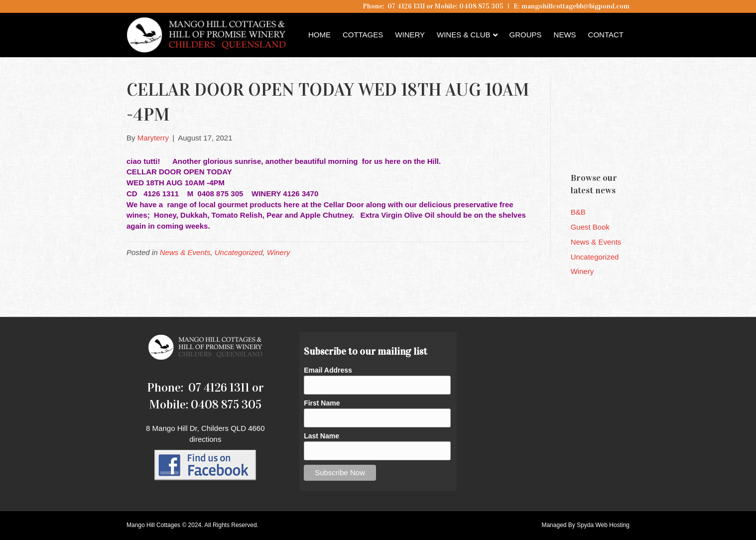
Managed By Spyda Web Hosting (585, 525)
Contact (606, 35)
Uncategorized (239, 252)
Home (319, 35)
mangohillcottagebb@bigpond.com (575, 6)
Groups (526, 35)
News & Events (185, 252)
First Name (322, 403)
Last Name (321, 436)
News (565, 35)
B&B (578, 212)
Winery (410, 35)
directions (205, 439)
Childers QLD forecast (630, 147)
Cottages (363, 35)
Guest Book (590, 227)
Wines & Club (464, 35)
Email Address (328, 370)
